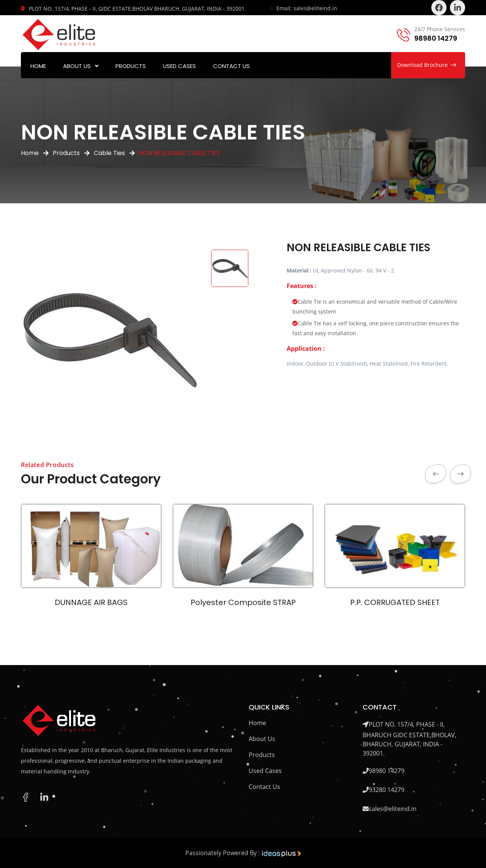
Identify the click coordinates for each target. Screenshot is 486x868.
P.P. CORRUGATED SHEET (395, 602)
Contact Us (231, 66)
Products (131, 66)
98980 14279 (436, 38)
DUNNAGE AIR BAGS (91, 602)
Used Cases (179, 66)
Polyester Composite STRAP (243, 602)
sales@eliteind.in (393, 809)
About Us (77, 66)
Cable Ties (109, 153)
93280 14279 (387, 790)
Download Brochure (427, 65)
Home (38, 66)
